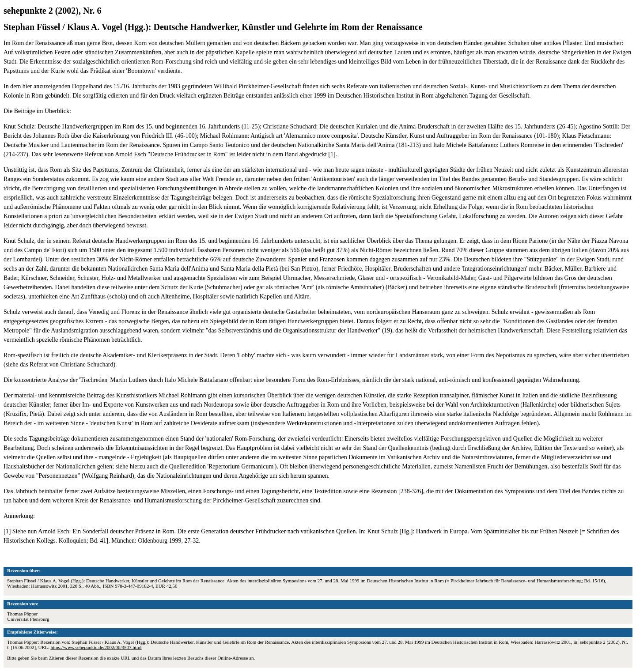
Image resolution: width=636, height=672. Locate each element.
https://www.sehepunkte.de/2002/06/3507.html (96, 647)
